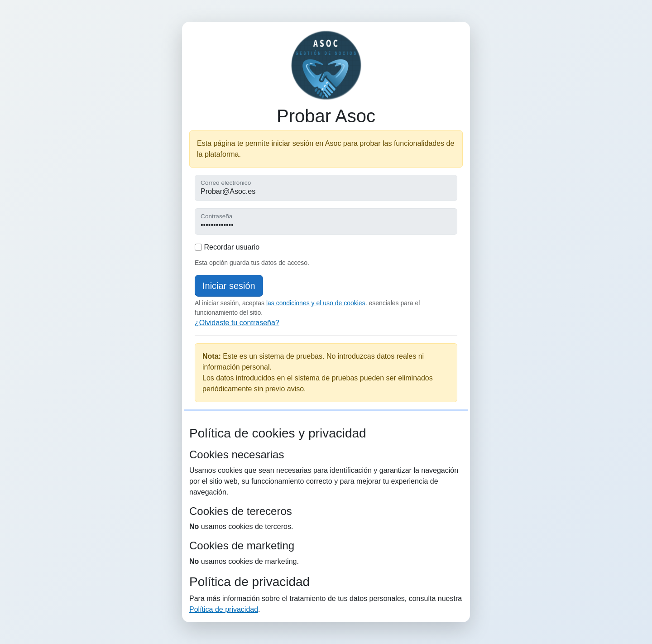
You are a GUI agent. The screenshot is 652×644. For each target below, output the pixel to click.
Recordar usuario (227, 247)
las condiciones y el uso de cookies (316, 303)
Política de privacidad (224, 609)
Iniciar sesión (229, 286)
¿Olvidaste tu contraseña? (237, 323)
